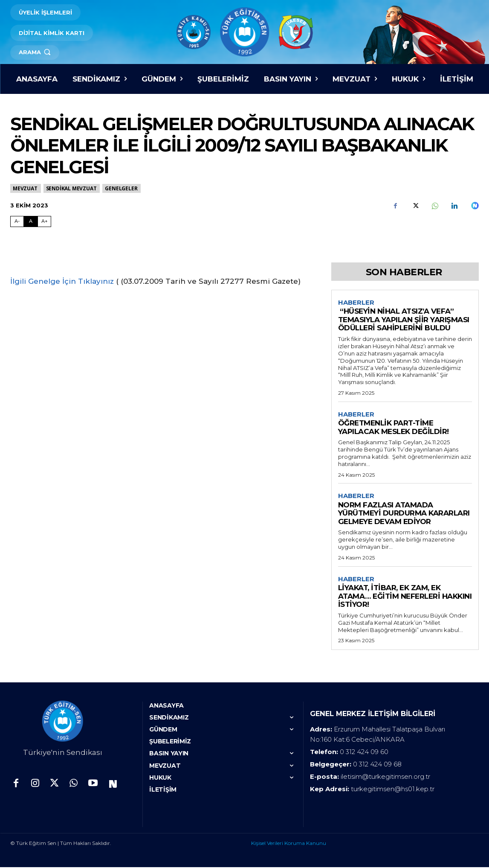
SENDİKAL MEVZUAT (72, 188)
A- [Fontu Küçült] (17, 221)
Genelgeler (122, 188)
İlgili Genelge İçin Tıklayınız (62, 281)
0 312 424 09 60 (364, 753)
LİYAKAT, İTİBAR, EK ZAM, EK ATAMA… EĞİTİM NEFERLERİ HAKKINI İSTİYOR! (405, 597)
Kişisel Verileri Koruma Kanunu (289, 844)
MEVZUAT (26, 188)
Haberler (356, 303)
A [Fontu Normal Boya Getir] (31, 221)
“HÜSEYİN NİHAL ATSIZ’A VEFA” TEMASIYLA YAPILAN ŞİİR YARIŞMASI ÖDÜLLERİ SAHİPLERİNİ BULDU (404, 320)
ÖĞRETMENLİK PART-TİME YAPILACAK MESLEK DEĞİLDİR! (394, 428)
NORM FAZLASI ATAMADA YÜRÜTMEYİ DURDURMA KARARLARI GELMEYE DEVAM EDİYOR (404, 514)
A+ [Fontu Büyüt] (45, 221)
